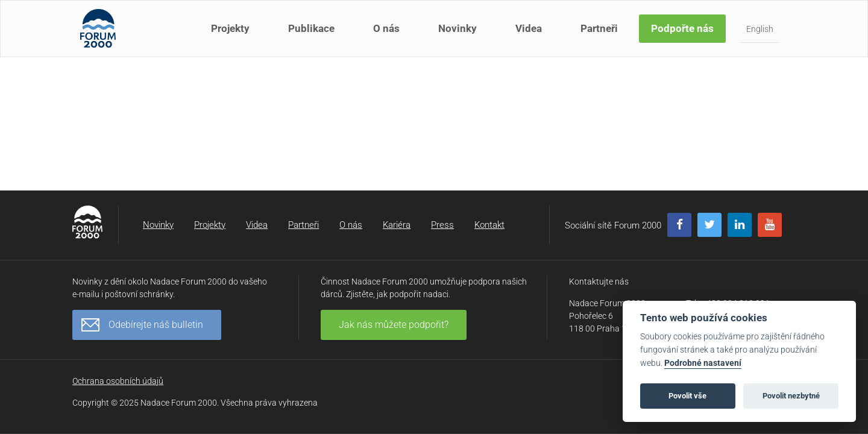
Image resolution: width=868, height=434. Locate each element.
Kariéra (397, 225)
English (761, 36)
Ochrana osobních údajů (118, 381)
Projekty (231, 35)
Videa (530, 35)
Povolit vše (687, 396)
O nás (388, 35)
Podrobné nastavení (703, 363)
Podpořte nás (684, 35)
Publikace (313, 35)
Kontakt (489, 225)
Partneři (600, 35)
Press (442, 225)
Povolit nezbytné (791, 396)
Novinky (459, 35)
